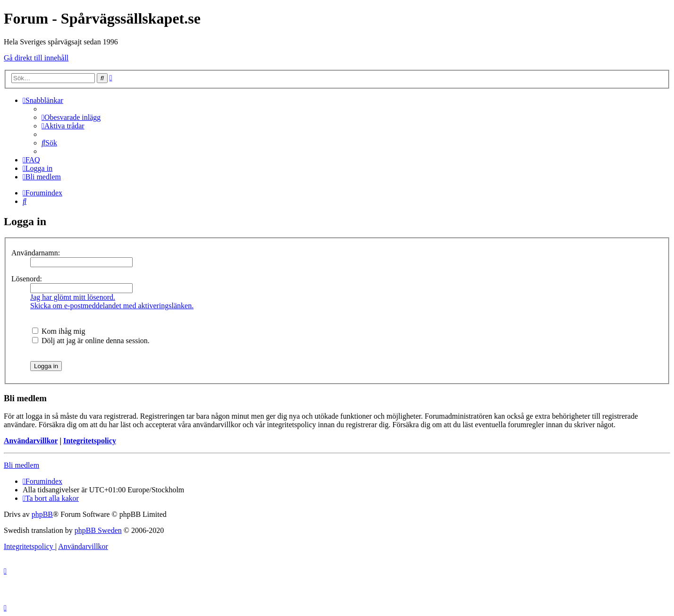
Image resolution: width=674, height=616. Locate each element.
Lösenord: (27, 279)
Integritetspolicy (90, 441)
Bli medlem (21, 465)
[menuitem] (71, 117)
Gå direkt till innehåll (36, 58)
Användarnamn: (36, 253)
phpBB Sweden (98, 530)
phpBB (42, 514)
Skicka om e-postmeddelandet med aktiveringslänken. (112, 306)
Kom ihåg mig (59, 331)
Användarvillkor (31, 441)
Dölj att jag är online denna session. (91, 341)
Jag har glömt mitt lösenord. (73, 297)
